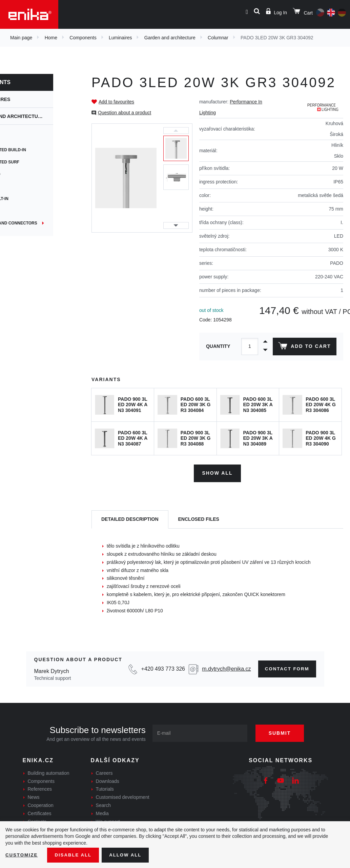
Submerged (20, 174)
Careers (104, 772)
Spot (12, 138)
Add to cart (304, 347)
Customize (22, 855)
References (40, 788)
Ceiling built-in (24, 199)
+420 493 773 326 (161, 667)
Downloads (108, 780)
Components (83, 38)
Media (102, 812)
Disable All (76, 855)
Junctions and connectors (38, 223)
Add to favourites (116, 102)
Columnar (218, 38)
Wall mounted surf (29, 162)
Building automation (49, 772)
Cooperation (41, 804)
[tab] (130, 518)
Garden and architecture (170, 38)
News (34, 796)
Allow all (129, 855)
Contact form (285, 668)
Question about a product (125, 113)
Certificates (40, 812)
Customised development (123, 796)
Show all (217, 472)
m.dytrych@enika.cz (224, 667)
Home (51, 38)
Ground (16, 211)
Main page (21, 38)
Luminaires (120, 38)
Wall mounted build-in (33, 150)
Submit (284, 732)
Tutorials (105, 788)
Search (103, 804)
